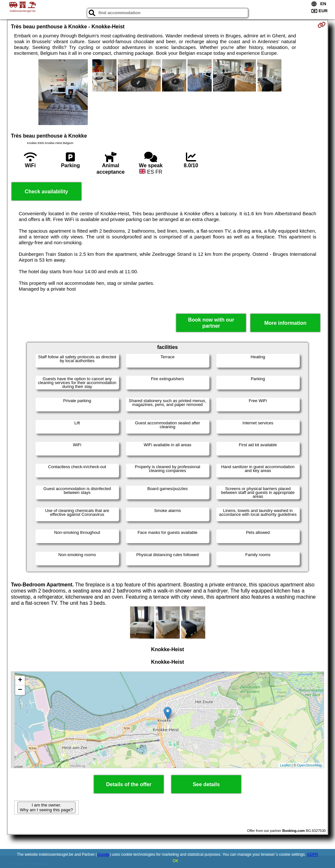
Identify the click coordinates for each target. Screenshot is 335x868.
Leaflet (285, 765)
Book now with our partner (211, 323)
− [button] (20, 690)
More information (285, 323)
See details (206, 784)
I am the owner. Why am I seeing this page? (46, 807)
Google (103, 854)
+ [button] (20, 680)
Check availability (46, 192)
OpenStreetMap (310, 765)
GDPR (313, 854)
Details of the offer (129, 784)
